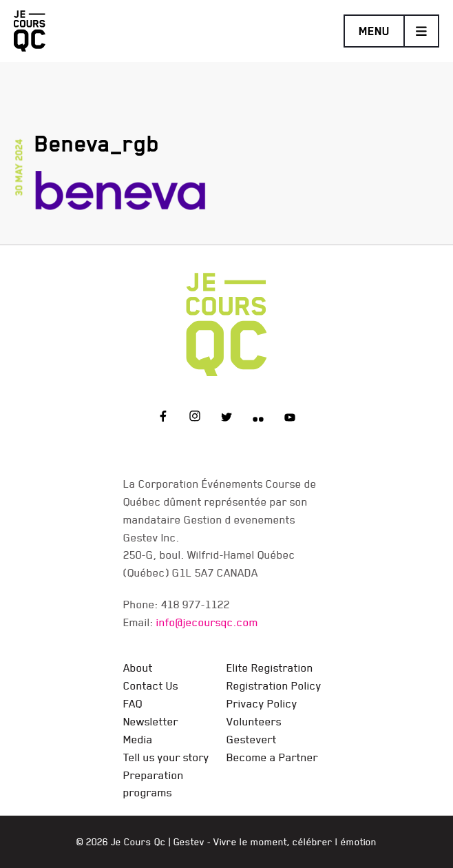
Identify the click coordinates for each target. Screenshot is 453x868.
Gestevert (252, 739)
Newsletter (151, 721)
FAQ (133, 703)
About (138, 668)
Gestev (189, 842)
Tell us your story (166, 757)
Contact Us (151, 685)
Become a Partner (272, 757)
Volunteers (254, 721)
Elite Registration (270, 668)
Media (138, 739)
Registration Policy (274, 685)
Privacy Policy (262, 703)
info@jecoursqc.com (207, 622)
